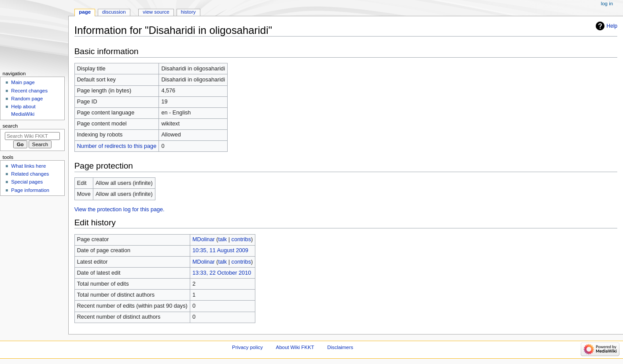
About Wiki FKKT (295, 347)
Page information (30, 190)
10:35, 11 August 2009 (220, 250)
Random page (27, 99)
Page (85, 12)
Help (612, 26)
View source (156, 12)
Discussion (114, 12)
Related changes (30, 174)
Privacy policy (247, 347)
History (188, 12)
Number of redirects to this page (117, 146)
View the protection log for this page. (120, 210)
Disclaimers (340, 347)
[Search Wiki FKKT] (32, 136)
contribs (241, 239)
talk (222, 239)
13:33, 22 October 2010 (222, 273)
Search (10, 126)
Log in (607, 4)
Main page (23, 82)
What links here (28, 166)
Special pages (27, 182)
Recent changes (29, 91)
